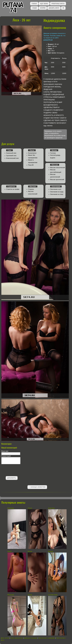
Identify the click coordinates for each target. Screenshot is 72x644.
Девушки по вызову (31, 638)
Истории (43, 8)
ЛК (63, 8)
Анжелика (51, 508)
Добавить (12, 478)
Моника (51, 551)
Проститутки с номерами (47, 638)
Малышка (11, 595)
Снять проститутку (17, 638)
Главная (34, 4)
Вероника (11, 508)
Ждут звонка (44, 4)
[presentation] (15, 470)
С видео (34, 8)
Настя (10, 551)
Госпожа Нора (53, 595)
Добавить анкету (54, 8)
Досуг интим (5, 638)
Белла (30, 551)
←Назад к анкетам (37, 487)
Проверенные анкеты (58, 4)
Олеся (30, 508)
